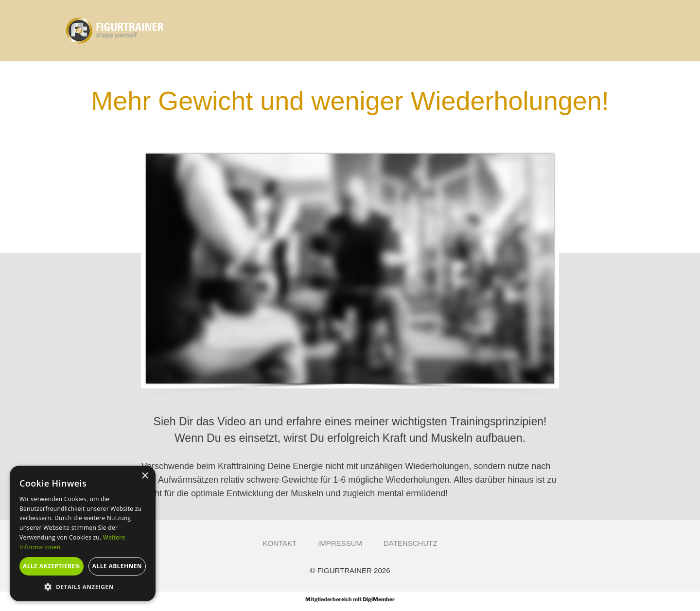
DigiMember (379, 599)
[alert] (83, 533)
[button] (83, 587)
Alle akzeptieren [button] (52, 566)
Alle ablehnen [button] (117, 566)
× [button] (145, 476)
